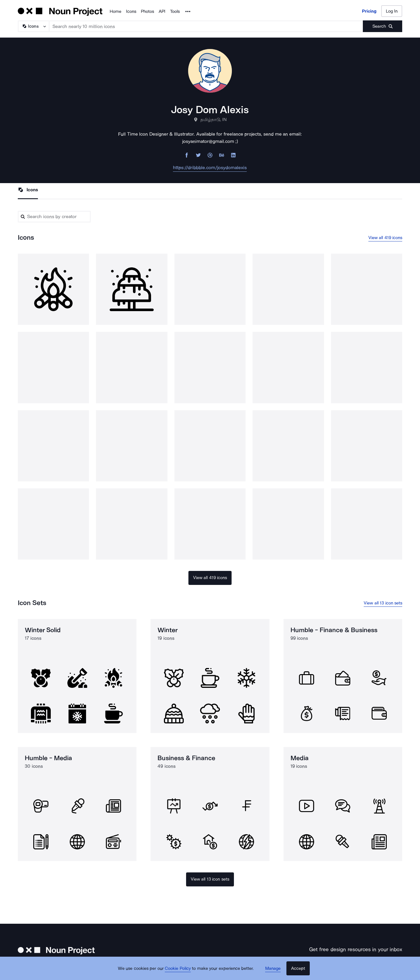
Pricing (369, 11)
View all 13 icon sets (383, 604)
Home (116, 11)
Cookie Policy (179, 970)
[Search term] (206, 26)
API (162, 11)
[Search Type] (33, 26)
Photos (147, 11)
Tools (175, 11)
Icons (131, 11)
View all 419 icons (385, 238)
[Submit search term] (383, 26)
